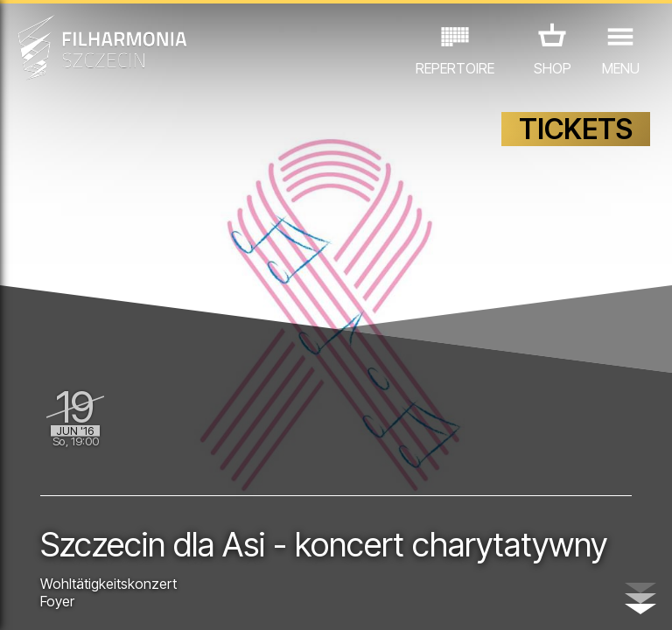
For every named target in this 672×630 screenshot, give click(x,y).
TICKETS (576, 129)
